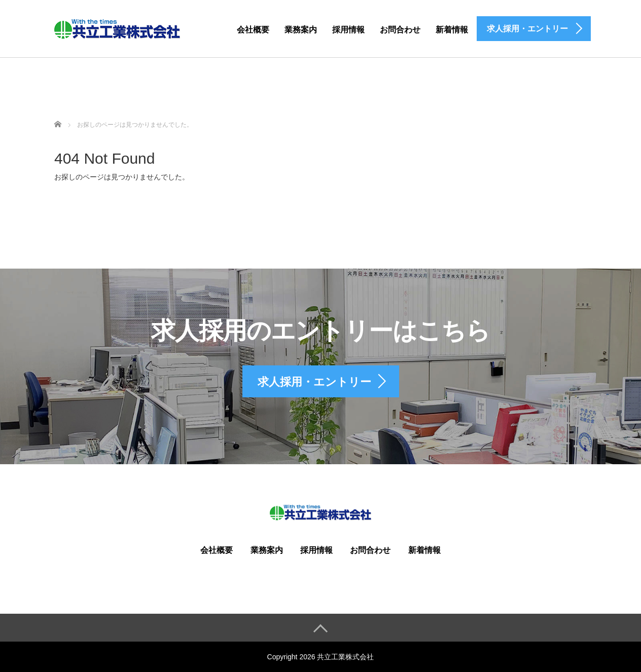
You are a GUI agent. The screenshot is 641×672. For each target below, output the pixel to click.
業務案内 (301, 30)
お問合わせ (400, 30)
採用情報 (348, 30)
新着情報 (452, 30)
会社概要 (253, 30)
